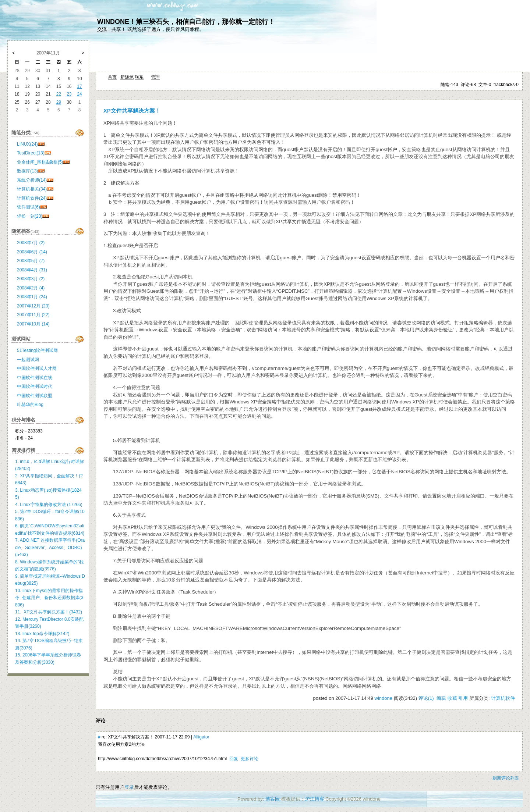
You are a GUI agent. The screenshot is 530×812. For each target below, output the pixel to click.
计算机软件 (503, 698)
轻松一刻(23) (30, 216)
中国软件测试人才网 (37, 368)
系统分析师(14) (32, 180)
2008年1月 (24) (32, 297)
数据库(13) (27, 171)
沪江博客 (315, 799)
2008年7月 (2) (31, 243)
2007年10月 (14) (33, 324)
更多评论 (250, 759)
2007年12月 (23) (33, 306)
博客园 (273, 799)
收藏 (452, 698)
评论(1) (426, 698)
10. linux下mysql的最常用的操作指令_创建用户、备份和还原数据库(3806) (49, 598)
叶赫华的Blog (30, 405)
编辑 (441, 698)
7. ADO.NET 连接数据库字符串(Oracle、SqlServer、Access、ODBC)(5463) (50, 547)
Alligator (201, 737)
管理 (155, 77)
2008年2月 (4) (31, 288)
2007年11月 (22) (33, 315)
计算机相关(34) (32, 189)
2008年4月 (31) (32, 270)
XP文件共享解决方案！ (132, 111)
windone (384, 698)
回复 (234, 759)
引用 (463, 698)
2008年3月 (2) (31, 279)
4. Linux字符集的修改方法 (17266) (49, 505)
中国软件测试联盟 (35, 396)
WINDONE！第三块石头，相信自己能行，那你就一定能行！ (186, 22)
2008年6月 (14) (32, 252)
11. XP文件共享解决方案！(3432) (49, 612)
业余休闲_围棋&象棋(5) (40, 162)
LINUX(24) (27, 144)
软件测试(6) (29, 207)
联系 (139, 77)
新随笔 (127, 77)
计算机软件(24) (32, 198)
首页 (112, 77)
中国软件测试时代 (35, 387)
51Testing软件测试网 (37, 350)
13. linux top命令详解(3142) (42, 634)
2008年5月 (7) (31, 261)
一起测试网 (28, 360)
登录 (129, 787)
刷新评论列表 (506, 778)
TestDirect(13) (31, 153)
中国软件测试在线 (35, 378)
